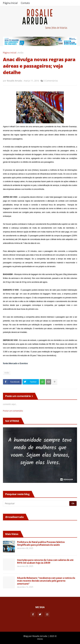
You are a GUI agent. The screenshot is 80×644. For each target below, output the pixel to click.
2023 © (53, 636)
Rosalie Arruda (40, 636)
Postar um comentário (13, 411)
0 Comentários (51, 81)
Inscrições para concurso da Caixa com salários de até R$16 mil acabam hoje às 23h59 (45, 561)
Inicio (40, 639)
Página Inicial (10, 3)
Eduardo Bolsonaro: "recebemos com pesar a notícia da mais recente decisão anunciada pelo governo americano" (46, 581)
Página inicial (10, 53)
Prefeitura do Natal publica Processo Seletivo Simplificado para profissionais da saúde (41, 543)
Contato (25, 3)
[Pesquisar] (36, 503)
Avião (21, 53)
